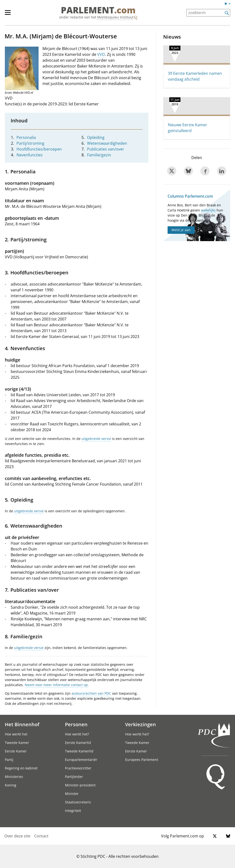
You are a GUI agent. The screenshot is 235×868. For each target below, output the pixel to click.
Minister (72, 794)
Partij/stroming (30, 143)
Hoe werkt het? (77, 734)
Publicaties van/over (106, 149)
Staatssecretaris (78, 802)
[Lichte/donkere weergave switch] (229, 4)
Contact (41, 836)
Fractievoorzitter (78, 768)
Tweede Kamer (17, 743)
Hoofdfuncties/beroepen (39, 149)
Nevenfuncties (30, 155)
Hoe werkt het (16, 734)
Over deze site (17, 836)
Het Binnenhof (22, 724)
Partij (9, 760)
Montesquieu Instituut (115, 17)
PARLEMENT (98, 10)
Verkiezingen (141, 724)
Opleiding (96, 137)
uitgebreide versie (96, 439)
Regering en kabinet (21, 768)
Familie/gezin (99, 155)
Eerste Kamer (16, 751)
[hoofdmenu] (10, 15)
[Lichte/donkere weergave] (229, 5)
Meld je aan (181, 230)
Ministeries (14, 777)
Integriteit (73, 811)
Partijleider (74, 777)
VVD (101, 54)
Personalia (26, 137)
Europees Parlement (142, 760)
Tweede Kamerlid (79, 751)
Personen (76, 724)
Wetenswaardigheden (107, 143)
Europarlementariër (81, 760)
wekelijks (208, 210)
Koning (11, 785)
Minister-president (80, 785)
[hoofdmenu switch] (8, 15)
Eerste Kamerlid (78, 743)
